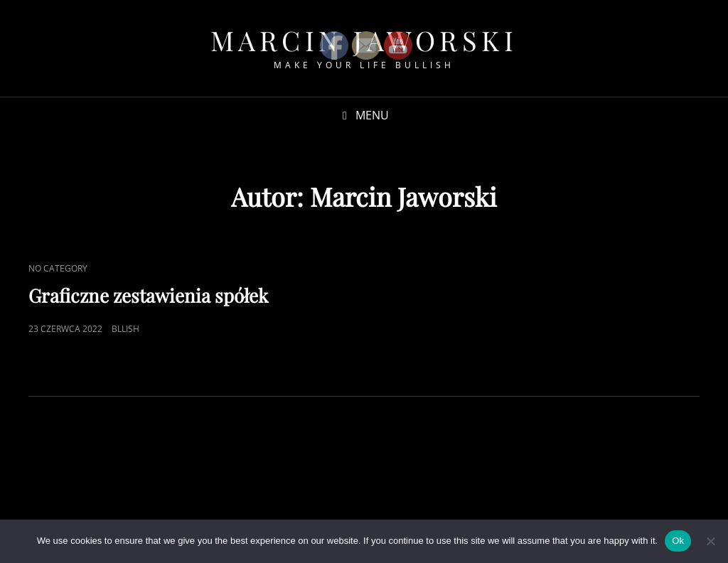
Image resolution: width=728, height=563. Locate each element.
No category (58, 268)
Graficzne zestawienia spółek (148, 295)
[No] (710, 541)
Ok (678, 541)
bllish (125, 329)
